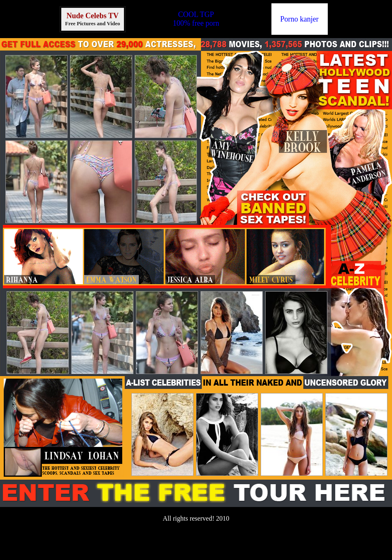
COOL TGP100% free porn (196, 19)
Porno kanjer (299, 19)
